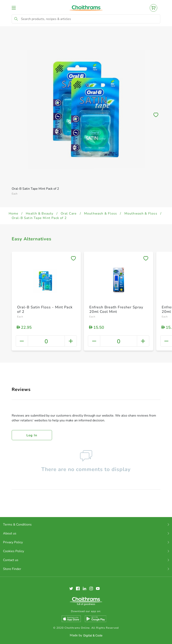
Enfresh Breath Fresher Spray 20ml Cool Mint (116, 309)
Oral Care (69, 214)
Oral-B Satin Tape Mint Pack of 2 (39, 218)
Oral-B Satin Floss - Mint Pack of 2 (45, 309)
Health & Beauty (40, 214)
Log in (32, 435)
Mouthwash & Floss (101, 214)
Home (14, 214)
